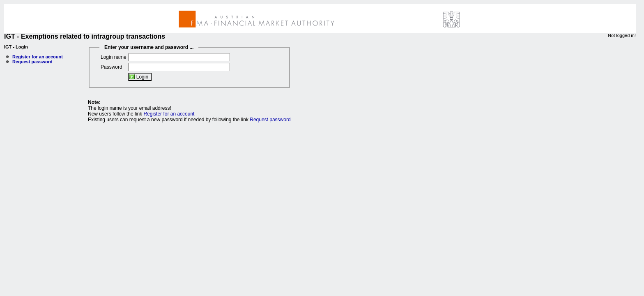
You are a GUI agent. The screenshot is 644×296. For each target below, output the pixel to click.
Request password (32, 62)
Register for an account (38, 57)
